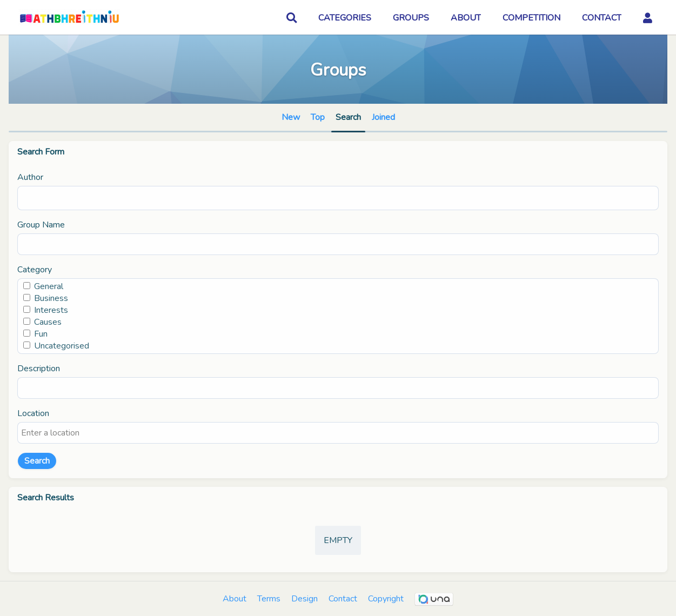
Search (37, 461)
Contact (343, 599)
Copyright (386, 599)
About (235, 599)
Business (51, 298)
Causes (48, 322)
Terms (269, 599)
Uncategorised (62, 346)
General (49, 286)
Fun (41, 334)
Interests (51, 310)
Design (304, 599)
